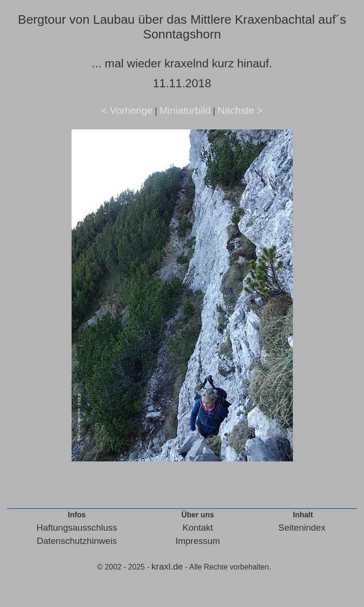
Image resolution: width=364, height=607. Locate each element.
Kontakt (198, 528)
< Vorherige (127, 110)
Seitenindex (302, 528)
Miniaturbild (185, 110)
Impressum (198, 541)
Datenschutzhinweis (77, 541)
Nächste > (240, 110)
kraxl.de (168, 566)
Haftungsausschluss (77, 528)
